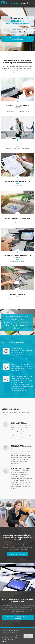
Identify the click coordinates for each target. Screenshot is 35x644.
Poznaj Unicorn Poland (13, 554)
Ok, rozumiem (28, 636)
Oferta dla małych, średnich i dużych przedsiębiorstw (17, 39)
